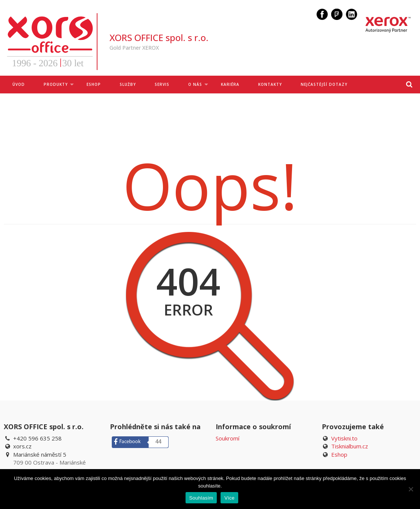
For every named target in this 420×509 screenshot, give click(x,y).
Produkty (56, 84)
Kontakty (270, 84)
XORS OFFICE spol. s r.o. (159, 37)
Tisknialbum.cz (350, 446)
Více (229, 498)
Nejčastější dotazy (324, 84)
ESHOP (94, 84)
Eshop (339, 454)
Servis (162, 84)
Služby (128, 84)
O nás (195, 84)
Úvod (19, 84)
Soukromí (227, 438)
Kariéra (230, 84)
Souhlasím (201, 498)
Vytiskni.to (344, 438)
